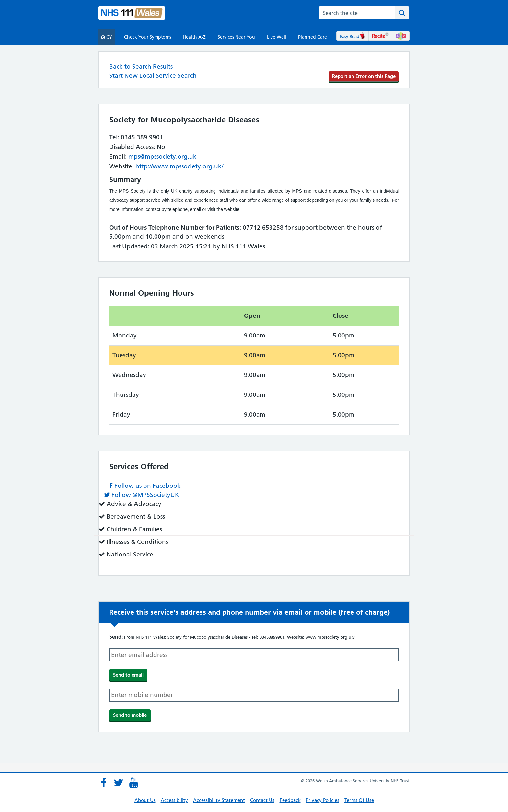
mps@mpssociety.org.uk (162, 157)
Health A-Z (194, 37)
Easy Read (353, 36)
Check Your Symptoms (148, 37)
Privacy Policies (323, 800)
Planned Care (312, 37)
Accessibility (174, 800)
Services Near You (236, 37)
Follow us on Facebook (145, 486)
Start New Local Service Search (153, 76)
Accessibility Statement (219, 800)
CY (107, 37)
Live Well (277, 37)
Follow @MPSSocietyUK (142, 495)
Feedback (290, 800)
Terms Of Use (359, 800)
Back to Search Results (141, 67)
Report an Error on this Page (364, 76)
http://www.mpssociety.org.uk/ (179, 166)
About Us (145, 800)
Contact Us (262, 800)
